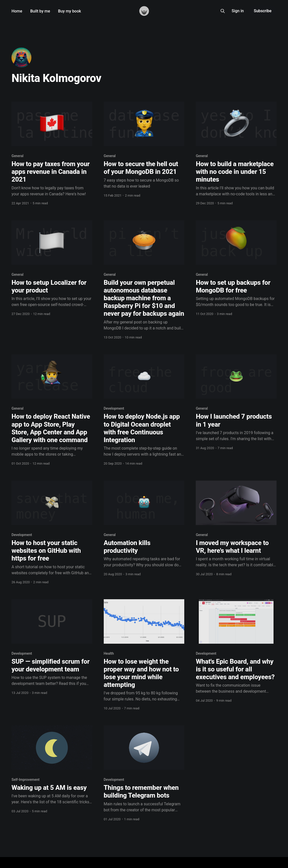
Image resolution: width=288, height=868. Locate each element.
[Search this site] (223, 11)
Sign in (238, 11)
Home (17, 11)
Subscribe (263, 11)
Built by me (40, 11)
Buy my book (70, 11)
